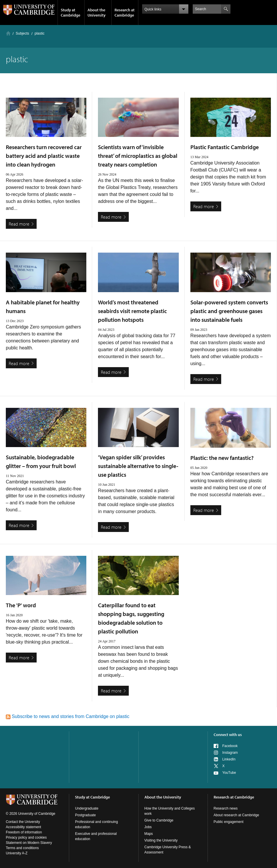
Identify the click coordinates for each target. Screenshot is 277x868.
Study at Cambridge (70, 12)
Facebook (230, 746)
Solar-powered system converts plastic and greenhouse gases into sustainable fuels (229, 311)
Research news (226, 808)
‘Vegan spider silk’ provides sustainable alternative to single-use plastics (138, 466)
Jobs (148, 827)
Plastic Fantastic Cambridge (225, 147)
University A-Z (17, 853)
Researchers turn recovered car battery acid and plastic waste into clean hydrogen (44, 156)
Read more (19, 224)
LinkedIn (229, 759)
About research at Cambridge (236, 815)
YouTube (229, 773)
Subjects (22, 33)
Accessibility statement (23, 827)
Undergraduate (87, 808)
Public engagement (229, 822)
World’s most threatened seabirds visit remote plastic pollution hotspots (132, 311)
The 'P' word (21, 605)
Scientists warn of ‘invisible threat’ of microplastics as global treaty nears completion (138, 156)
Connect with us (228, 735)
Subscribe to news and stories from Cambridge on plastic (68, 716)
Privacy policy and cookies (26, 837)
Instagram (230, 753)
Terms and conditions (22, 848)
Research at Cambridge (125, 12)
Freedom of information (24, 832)
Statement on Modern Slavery (29, 843)
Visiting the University (161, 840)
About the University (96, 12)
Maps (149, 834)
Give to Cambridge (159, 820)
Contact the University (23, 822)
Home (8, 33)
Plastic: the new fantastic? (222, 458)
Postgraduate (85, 815)
